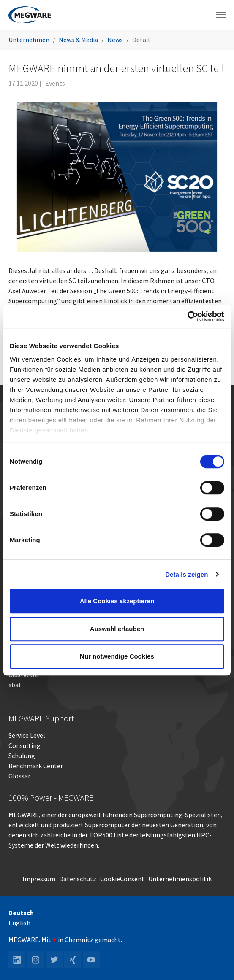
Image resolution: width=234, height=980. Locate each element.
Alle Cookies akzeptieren (117, 601)
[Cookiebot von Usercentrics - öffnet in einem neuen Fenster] (187, 316)
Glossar (19, 776)
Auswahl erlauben (117, 629)
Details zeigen (186, 574)
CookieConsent (122, 879)
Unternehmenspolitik (180, 879)
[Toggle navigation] (221, 15)
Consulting (24, 745)
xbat (15, 685)
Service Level (27, 735)
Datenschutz (78, 879)
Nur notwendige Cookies (117, 656)
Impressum (39, 879)
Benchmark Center (36, 766)
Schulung (22, 756)
